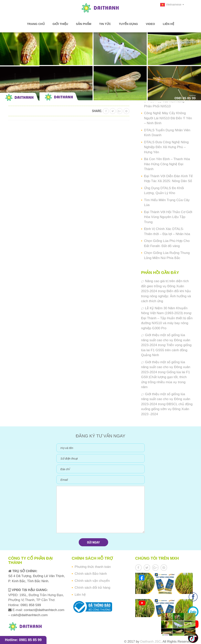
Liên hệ (168, 24)
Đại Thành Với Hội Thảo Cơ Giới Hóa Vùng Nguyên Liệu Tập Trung (168, 217)
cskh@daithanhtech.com (29, 615)
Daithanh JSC (151, 642)
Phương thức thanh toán (93, 567)
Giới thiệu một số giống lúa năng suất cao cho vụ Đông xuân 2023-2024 (166, 340)
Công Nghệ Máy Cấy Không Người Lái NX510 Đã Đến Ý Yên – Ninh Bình (168, 118)
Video (150, 24)
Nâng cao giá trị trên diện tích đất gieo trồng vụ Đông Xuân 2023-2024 (165, 286)
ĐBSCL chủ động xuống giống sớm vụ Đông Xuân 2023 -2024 (167, 409)
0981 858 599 (30, 605)
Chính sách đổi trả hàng (92, 588)
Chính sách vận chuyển (92, 581)
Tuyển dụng (128, 24)
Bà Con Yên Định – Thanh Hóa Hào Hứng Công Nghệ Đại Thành (167, 164)
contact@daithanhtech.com (44, 610)
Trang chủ (36, 24)
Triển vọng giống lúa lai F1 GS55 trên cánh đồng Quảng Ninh (166, 350)
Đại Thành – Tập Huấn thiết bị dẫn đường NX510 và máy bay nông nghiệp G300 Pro (167, 323)
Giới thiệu (60, 24)
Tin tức (105, 24)
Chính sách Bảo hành (91, 574)
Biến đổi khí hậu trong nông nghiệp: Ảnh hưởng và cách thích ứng (166, 296)
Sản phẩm (84, 24)
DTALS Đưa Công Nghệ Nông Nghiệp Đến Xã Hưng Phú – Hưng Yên (166, 147)
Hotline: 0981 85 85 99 (23, 640)
